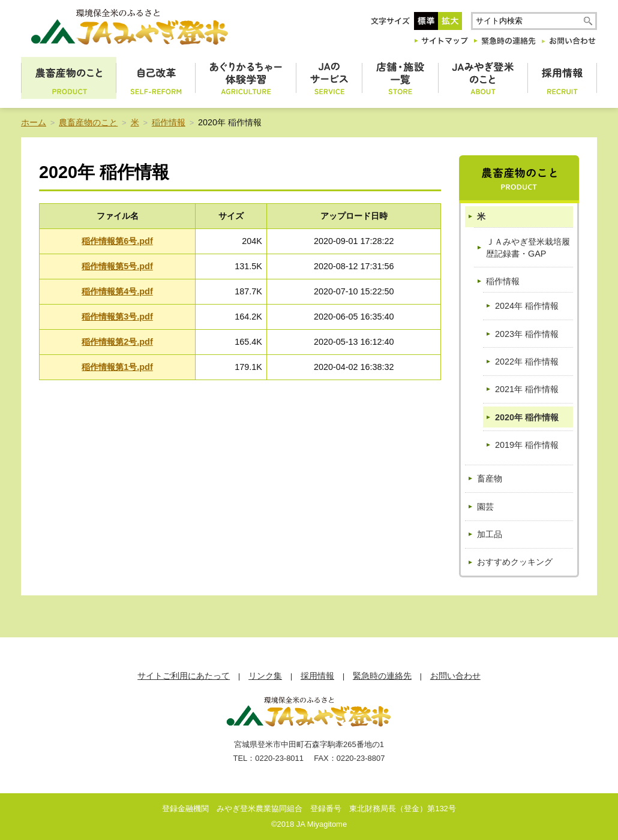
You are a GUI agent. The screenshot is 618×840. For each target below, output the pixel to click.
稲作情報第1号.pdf (117, 367)
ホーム (34, 122)
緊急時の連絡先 (382, 676)
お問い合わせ (455, 676)
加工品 (490, 534)
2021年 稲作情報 (527, 389)
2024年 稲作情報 (527, 306)
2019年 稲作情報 (527, 445)
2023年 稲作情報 (527, 334)
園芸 (485, 507)
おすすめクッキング (515, 562)
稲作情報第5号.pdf (117, 266)
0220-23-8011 (279, 758)
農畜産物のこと (88, 122)
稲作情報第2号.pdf (117, 342)
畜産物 (490, 478)
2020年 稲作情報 (527, 417)
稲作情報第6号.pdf (117, 241)
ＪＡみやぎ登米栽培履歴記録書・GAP (528, 248)
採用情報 (317, 676)
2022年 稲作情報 (527, 362)
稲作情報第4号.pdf (117, 291)
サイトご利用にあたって (184, 676)
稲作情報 (169, 122)
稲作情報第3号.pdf (117, 317)
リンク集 (265, 676)
